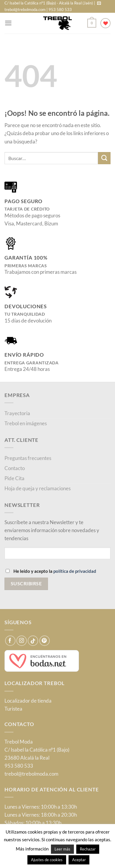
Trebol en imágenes (26, 423)
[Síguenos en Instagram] (22, 641)
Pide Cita (14, 478)
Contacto (15, 468)
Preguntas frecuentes (28, 458)
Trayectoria (17, 413)
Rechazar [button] (88, 849)
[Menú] (8, 23)
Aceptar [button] (79, 860)
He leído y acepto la (51, 571)
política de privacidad (75, 571)
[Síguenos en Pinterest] (45, 641)
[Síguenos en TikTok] (33, 641)
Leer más (62, 849)
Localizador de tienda (28, 701)
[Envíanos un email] (99, 3)
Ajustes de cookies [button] (47, 860)
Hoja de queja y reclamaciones (38, 488)
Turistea (13, 709)
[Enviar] (104, 158)
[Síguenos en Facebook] (10, 641)
